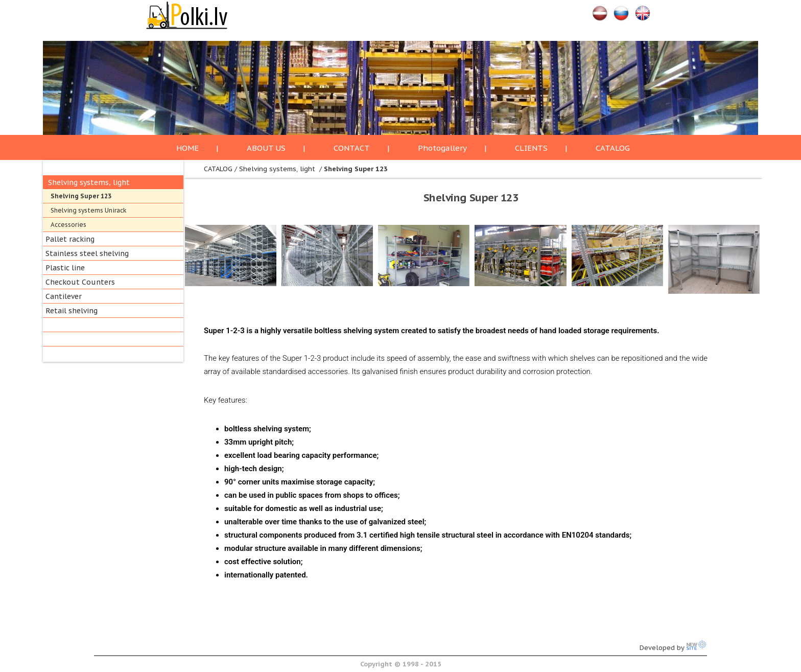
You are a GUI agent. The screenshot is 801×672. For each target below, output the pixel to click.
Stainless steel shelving (87, 253)
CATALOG (613, 148)
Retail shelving (72, 311)
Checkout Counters (80, 282)
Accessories (68, 225)
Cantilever (64, 296)
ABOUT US (266, 148)
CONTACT (352, 148)
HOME (187, 148)
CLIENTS (531, 148)
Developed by (673, 648)
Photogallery (442, 148)
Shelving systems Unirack (89, 210)
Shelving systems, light (89, 182)
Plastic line (65, 268)
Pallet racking (70, 239)
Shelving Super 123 (81, 196)
